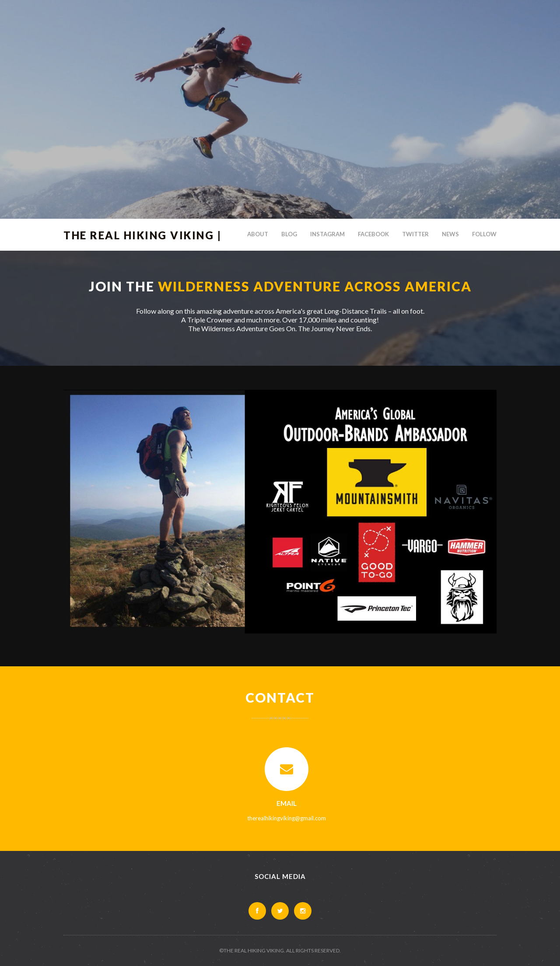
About (258, 234)
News (450, 234)
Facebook (373, 234)
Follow (484, 234)
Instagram (327, 234)
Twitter (415, 234)
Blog (289, 234)
